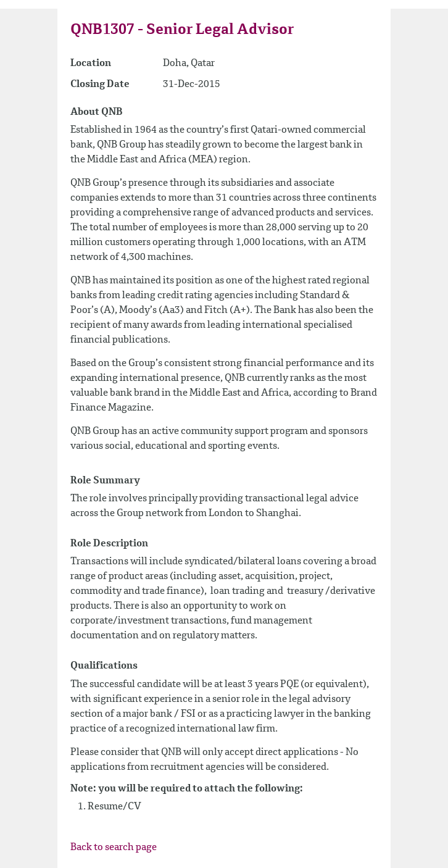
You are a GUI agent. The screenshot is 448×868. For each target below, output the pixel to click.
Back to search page (114, 848)
